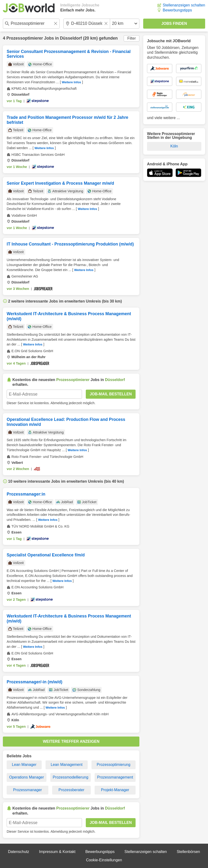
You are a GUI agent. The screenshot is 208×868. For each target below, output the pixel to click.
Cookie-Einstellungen (104, 860)
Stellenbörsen (188, 852)
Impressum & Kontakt (57, 852)
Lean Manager (24, 765)
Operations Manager (26, 777)
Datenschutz (18, 852)
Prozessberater (72, 790)
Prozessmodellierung (70, 777)
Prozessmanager (28, 790)
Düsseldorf (71, 38)
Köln (174, 146)
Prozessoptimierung (114, 765)
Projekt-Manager (115, 790)
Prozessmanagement (115, 777)
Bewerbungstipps (177, 10)
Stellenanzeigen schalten (184, 5)
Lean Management (67, 765)
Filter (132, 38)
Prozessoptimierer (25, 38)
